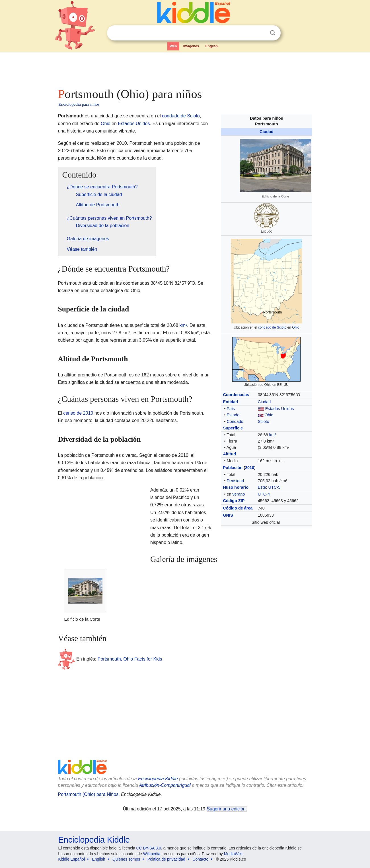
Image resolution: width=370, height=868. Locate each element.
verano (239, 494)
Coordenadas (236, 395)
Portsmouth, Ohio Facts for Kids (130, 659)
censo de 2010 (78, 413)
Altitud (229, 454)
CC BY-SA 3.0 (149, 848)
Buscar (273, 33)
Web (173, 46)
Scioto (264, 421)
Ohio (296, 327)
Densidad (235, 481)
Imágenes (191, 46)
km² (273, 435)
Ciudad (267, 132)
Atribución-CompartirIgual (165, 785)
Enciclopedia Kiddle (158, 779)
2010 (250, 468)
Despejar (261, 33)
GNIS (228, 515)
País (231, 409)
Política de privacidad (166, 859)
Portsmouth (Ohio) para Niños (88, 794)
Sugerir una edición (226, 809)
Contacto (200, 859)
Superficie (233, 428)
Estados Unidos (280, 409)
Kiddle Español (72, 859)
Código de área (238, 508)
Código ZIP (234, 501)
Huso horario (236, 487)
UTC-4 (264, 494)
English (212, 46)
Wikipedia (152, 854)
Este (262, 487)
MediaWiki (233, 854)
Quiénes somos (126, 859)
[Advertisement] (185, 68)
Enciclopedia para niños (79, 104)
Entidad (230, 402)
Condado (235, 421)
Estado (233, 415)
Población (233, 468)
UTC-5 (274, 487)
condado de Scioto (272, 327)
